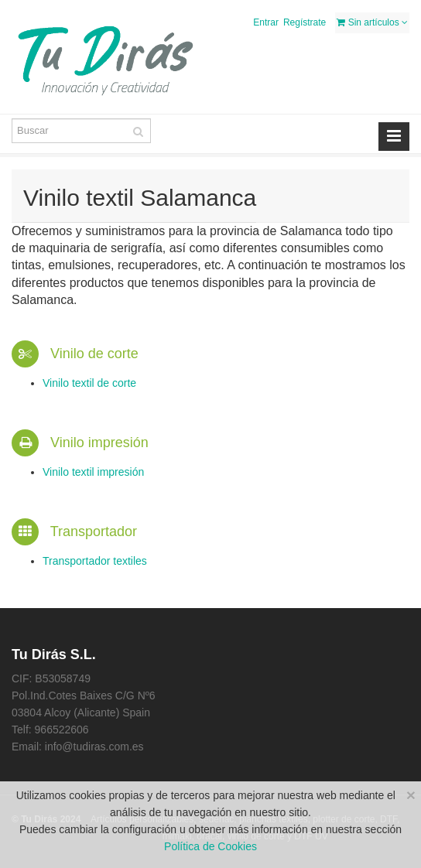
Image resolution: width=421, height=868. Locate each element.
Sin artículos (372, 22)
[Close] (411, 795)
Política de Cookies (210, 846)
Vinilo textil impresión (93, 472)
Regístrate (305, 22)
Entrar (266, 22)
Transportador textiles (95, 561)
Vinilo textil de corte (89, 383)
